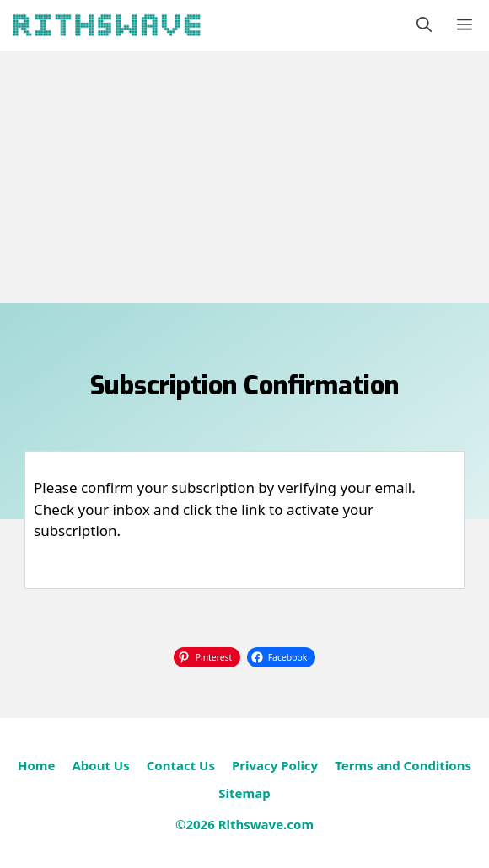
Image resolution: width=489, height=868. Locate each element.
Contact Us (181, 765)
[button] (424, 25)
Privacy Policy (275, 765)
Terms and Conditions (403, 765)
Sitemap (244, 793)
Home (36, 765)
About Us (100, 765)
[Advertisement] (244, 177)
